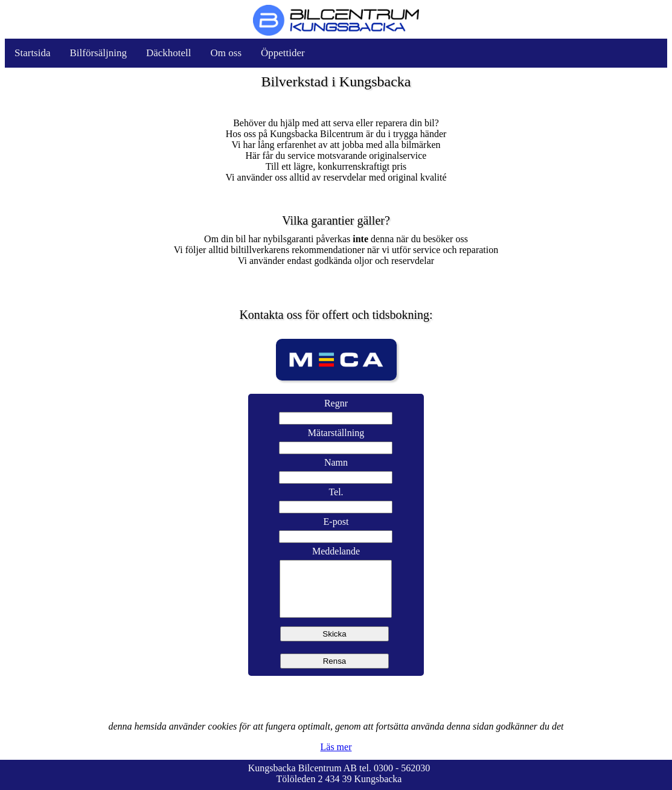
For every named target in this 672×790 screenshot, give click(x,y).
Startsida (33, 53)
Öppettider (283, 53)
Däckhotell (169, 53)
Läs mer (336, 747)
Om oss (226, 53)
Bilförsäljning (98, 53)
